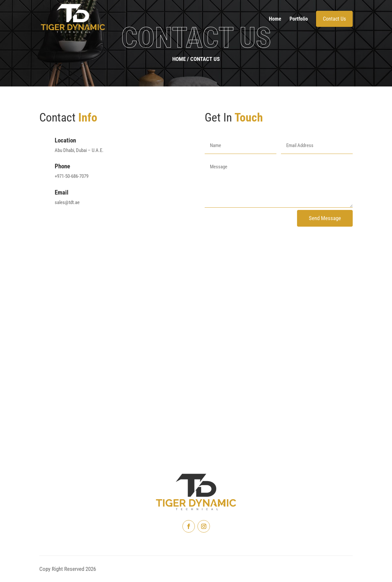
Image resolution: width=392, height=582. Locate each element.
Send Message (325, 218)
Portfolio (299, 19)
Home (275, 19)
